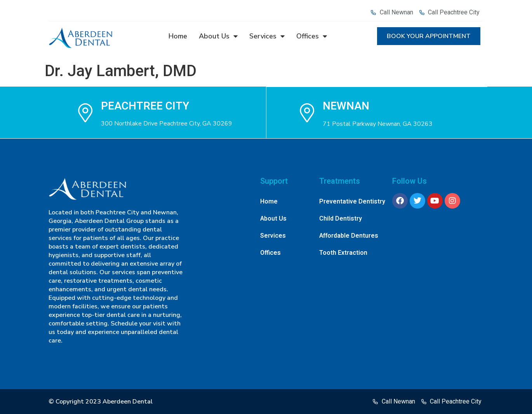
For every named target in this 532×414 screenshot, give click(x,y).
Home (178, 36)
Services (267, 36)
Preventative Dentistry (352, 202)
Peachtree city (145, 106)
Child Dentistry (341, 219)
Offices (312, 36)
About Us (218, 36)
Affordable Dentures (349, 236)
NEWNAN (346, 106)
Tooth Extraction (343, 253)
